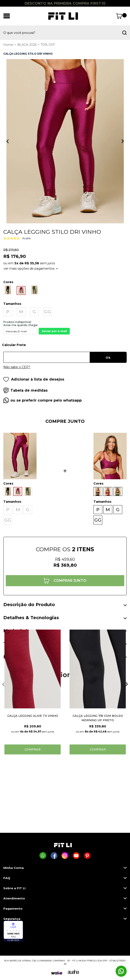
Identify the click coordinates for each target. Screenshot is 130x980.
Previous (8, 141)
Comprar (33, 749)
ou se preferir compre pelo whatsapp (46, 400)
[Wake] (57, 973)
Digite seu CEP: (65, 346)
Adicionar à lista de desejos (34, 379)
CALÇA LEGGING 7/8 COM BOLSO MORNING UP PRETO (98, 718)
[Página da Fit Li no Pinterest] (87, 855)
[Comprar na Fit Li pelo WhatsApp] (43, 855)
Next (123, 141)
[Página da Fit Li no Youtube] (76, 855)
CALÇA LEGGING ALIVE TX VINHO (33, 716)
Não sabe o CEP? (17, 367)
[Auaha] (73, 973)
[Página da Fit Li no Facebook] (54, 855)
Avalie (26, 238)
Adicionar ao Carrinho (65, 581)
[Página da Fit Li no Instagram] (65, 855)
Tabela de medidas (29, 390)
